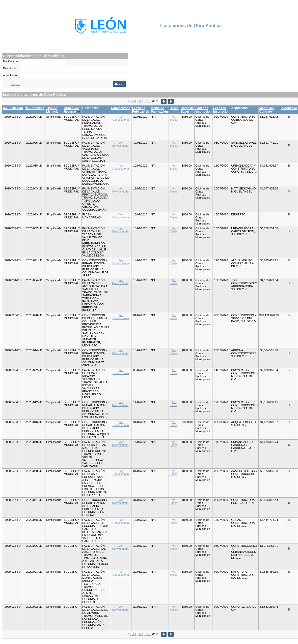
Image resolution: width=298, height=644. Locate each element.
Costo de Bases (187, 110)
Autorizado (289, 108)
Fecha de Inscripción (221, 110)
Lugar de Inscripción (203, 110)
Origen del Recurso (71, 110)
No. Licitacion (13, 108)
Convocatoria (121, 108)
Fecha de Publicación (141, 110)
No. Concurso (11, 61)
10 (150, 101)
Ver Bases (173, 118)
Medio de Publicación (159, 110)
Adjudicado (10, 75)
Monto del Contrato (267, 110)
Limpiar (15, 84)
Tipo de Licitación (53, 110)
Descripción (10, 68)
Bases (174, 108)
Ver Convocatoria (121, 118)
